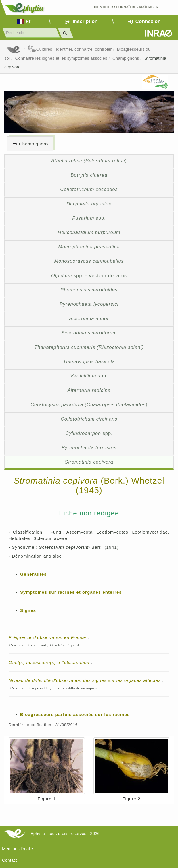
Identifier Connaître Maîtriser (126, 7)
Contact (9, 860)
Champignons (126, 58)
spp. (89, 218)
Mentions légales (18, 849)
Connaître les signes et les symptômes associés (61, 58)
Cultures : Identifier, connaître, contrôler (70, 49)
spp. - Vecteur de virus (89, 275)
